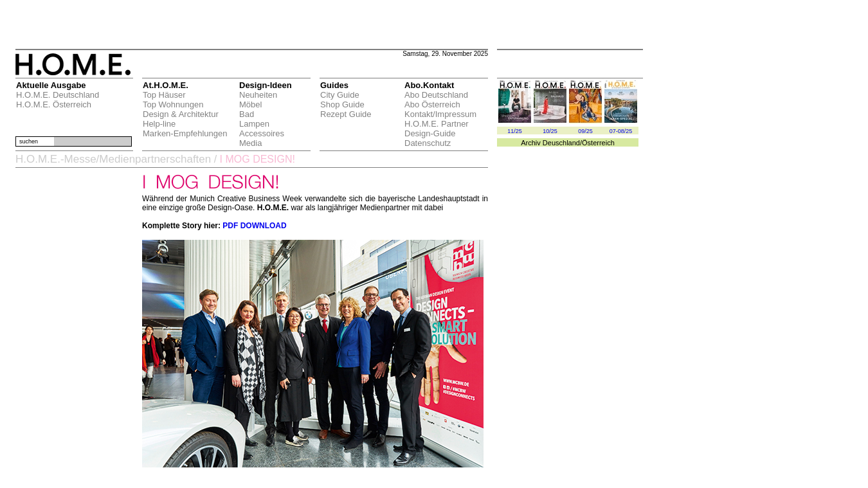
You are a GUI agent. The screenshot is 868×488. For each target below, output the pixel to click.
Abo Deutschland (436, 95)
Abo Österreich (432, 104)
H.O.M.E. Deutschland (58, 95)
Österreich (598, 143)
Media (250, 143)
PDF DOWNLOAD (254, 226)
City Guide (340, 95)
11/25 (515, 131)
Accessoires (262, 133)
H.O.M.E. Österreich (54, 104)
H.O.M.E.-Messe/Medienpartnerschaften (113, 159)
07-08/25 (621, 131)
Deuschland (561, 143)
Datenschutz (428, 143)
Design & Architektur (181, 114)
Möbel (250, 104)
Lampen (254, 124)
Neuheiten (258, 95)
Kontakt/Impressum (440, 114)
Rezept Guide (346, 114)
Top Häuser (164, 95)
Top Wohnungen (173, 104)
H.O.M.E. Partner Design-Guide (437, 129)
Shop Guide (342, 104)
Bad (247, 114)
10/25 (550, 131)
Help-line (159, 124)
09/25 (585, 131)
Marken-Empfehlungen (185, 133)
